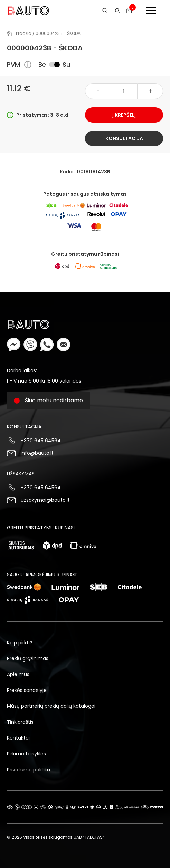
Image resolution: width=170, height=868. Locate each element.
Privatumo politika (29, 770)
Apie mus (18, 674)
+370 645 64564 (41, 441)
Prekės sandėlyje (27, 690)
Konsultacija (124, 138)
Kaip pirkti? (20, 643)
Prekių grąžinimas (28, 658)
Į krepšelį (124, 115)
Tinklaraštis (20, 722)
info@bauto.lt (37, 453)
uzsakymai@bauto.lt (45, 500)
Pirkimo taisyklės (26, 754)
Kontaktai (18, 738)
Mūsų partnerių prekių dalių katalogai (51, 706)
